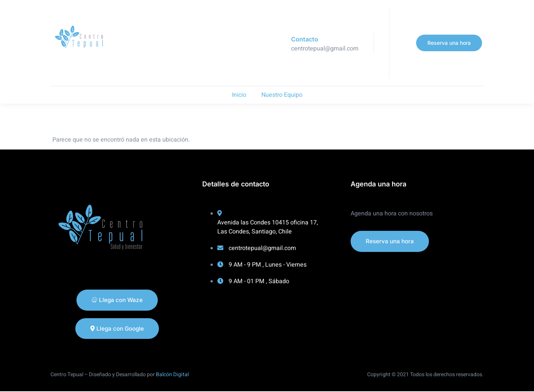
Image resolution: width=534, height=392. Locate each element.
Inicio (239, 95)
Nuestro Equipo (282, 95)
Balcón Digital (172, 375)
